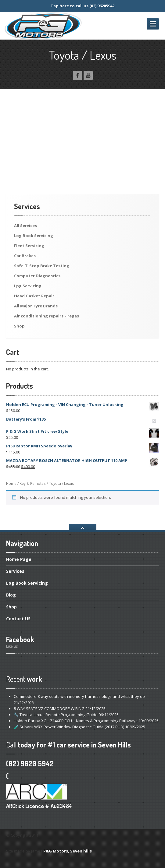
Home (11, 483)
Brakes (25, 256)
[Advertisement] (82, 149)
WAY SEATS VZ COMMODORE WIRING (49, 709)
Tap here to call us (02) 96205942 (82, 6)
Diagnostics (37, 276)
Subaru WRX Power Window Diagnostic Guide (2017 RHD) (69, 727)
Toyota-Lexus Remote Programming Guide (56, 715)
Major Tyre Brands (36, 306)
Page (19, 560)
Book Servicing (34, 236)
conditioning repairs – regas (47, 316)
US (18, 619)
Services (25, 226)
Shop (19, 326)
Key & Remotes (33, 483)
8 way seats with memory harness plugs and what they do (79, 696)
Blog (11, 595)
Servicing (29, 246)
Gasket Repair (34, 296)
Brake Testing (42, 266)
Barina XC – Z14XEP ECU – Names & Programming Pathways (76, 721)
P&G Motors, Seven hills (68, 851)
